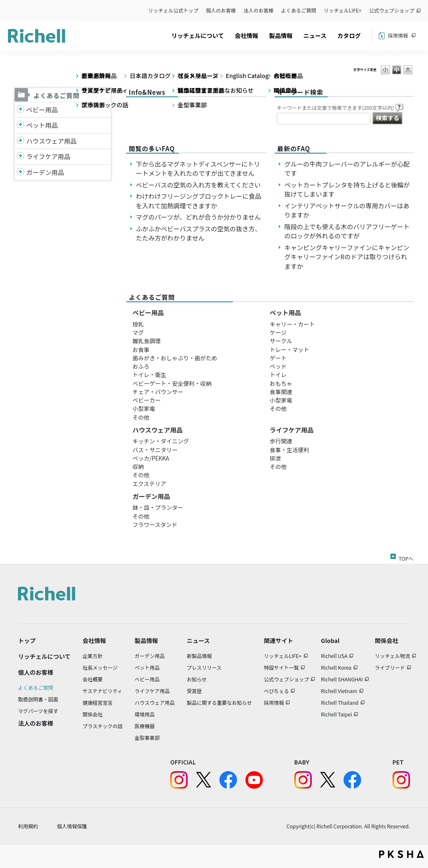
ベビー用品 (42, 110)
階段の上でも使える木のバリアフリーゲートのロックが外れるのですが (347, 231)
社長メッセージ (100, 667)
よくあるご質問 (299, 10)
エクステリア (149, 483)
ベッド (278, 366)
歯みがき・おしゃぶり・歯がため (175, 358)
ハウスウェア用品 (51, 141)
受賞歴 (194, 691)
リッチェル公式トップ (173, 10)
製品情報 (281, 35)
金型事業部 (147, 738)
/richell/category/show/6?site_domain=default (20, 157)
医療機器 (145, 726)
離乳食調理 (147, 341)
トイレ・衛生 (149, 375)
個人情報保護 (72, 826)
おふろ (141, 366)
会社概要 (93, 679)
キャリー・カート (292, 324)
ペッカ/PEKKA (151, 458)
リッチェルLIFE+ (343, 10)
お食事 (141, 349)
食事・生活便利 (289, 450)
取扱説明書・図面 (38, 699)
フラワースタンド (155, 524)
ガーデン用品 (45, 172)
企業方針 (93, 656)
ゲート (278, 358)
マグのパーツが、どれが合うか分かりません (201, 217)
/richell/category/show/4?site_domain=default (20, 125)
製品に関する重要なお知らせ (219, 702)
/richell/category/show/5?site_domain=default (20, 110)
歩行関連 (281, 441)
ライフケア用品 (48, 156)
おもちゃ (281, 383)
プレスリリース (204, 667)
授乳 (138, 324)
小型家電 (144, 408)
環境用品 (145, 714)
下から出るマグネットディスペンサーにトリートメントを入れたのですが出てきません (198, 169)
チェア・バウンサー (158, 392)
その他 (141, 417)
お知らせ (197, 679)
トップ (27, 640)
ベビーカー (147, 400)
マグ (138, 332)
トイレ (278, 375)
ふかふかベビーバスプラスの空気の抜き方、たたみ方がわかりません (199, 233)
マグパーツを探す (38, 711)
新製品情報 (199, 656)
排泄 (275, 458)
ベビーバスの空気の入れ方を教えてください (198, 185)
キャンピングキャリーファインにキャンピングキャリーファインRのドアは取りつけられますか (347, 257)
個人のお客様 (221, 10)
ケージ (278, 332)
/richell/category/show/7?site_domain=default (20, 141)
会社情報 (247, 35)
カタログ (349, 35)
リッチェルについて (198, 35)
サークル (281, 341)
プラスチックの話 (103, 726)
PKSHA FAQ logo (401, 854)
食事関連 (281, 392)
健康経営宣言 (98, 702)
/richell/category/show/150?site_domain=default (20, 173)
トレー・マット (289, 349)
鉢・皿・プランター (158, 507)
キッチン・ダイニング (161, 441)
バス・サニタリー (155, 450)
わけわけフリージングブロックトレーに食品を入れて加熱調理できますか (199, 201)
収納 (138, 466)
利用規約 (28, 826)
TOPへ (406, 557)
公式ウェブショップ (392, 10)
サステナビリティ (103, 691)
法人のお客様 (259, 10)
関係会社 (93, 714)
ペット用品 (42, 125)
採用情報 (398, 35)
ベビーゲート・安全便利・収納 (172, 383)
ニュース (315, 35)
